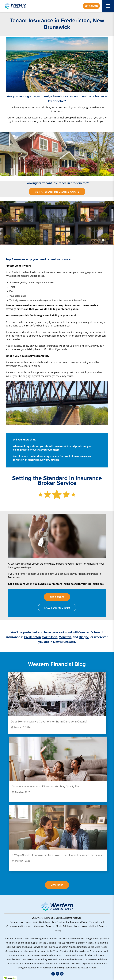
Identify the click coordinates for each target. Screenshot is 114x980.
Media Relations (64, 926)
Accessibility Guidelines (38, 922)
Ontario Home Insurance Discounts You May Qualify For (45, 787)
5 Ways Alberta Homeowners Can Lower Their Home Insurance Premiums (57, 855)
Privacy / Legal (17, 922)
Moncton (65, 637)
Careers (103, 926)
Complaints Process (44, 926)
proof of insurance (75, 456)
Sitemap (57, 930)
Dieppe (84, 637)
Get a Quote (91, 6)
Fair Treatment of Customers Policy (70, 922)
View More (57, 885)
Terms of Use (96, 922)
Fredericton (33, 637)
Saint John (50, 637)
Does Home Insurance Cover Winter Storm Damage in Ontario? (49, 722)
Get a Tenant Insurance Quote (57, 192)
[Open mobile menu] (108, 6)
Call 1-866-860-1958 (57, 608)
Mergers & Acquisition (85, 926)
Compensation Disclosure (19, 926)
